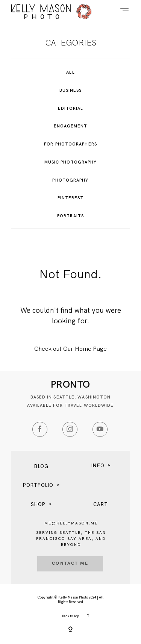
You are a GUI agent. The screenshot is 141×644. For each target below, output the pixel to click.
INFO (98, 466)
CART (100, 504)
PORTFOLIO (38, 485)
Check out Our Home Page (70, 349)
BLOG (41, 466)
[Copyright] (70, 630)
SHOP (38, 504)
